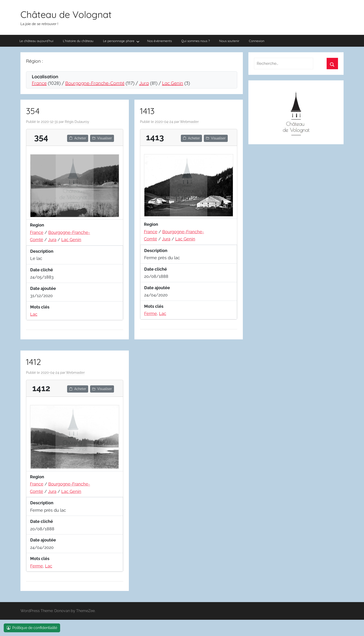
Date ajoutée (43, 288)
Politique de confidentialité (32, 628)
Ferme (151, 313)
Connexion (257, 41)
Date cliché (42, 270)
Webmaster (189, 122)
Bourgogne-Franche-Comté (95, 83)
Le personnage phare (121, 41)
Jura (144, 83)
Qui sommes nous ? (196, 41)
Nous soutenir (229, 41)
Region (37, 225)
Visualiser (102, 138)
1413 (147, 111)
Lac (34, 314)
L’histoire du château (78, 41)
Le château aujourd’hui (36, 41)
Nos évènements (159, 41)
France (39, 83)
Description (42, 251)
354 (33, 111)
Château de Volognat (66, 14)
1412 (33, 362)
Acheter (78, 138)
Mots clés (40, 307)
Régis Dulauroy (77, 122)
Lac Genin (173, 83)
